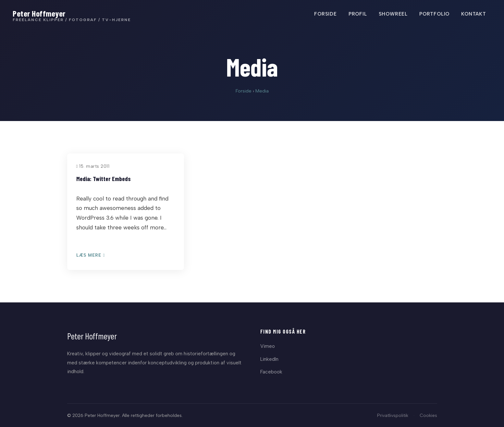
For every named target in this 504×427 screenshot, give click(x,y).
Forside (244, 91)
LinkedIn (269, 359)
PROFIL (357, 14)
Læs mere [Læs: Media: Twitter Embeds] (91, 255)
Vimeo (268, 346)
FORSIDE (325, 14)
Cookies (428, 415)
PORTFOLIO (434, 14)
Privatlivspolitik (393, 415)
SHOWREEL (393, 14)
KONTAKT (473, 14)
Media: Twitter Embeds (104, 178)
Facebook (271, 372)
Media (262, 91)
